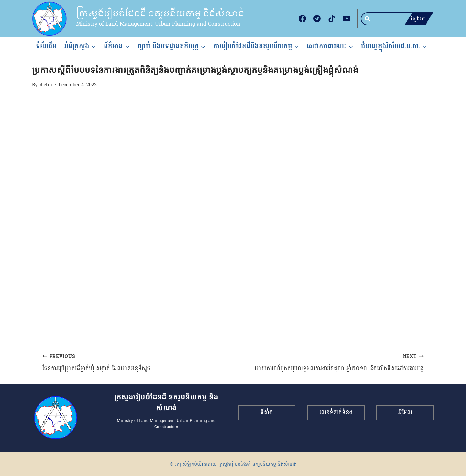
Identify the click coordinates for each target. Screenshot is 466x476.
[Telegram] (317, 19)
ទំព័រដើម (46, 46)
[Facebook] (302, 19)
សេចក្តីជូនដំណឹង (46, 58)
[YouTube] (347, 19)
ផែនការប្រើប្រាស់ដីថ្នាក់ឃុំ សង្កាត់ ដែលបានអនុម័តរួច (135, 363)
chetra (45, 85)
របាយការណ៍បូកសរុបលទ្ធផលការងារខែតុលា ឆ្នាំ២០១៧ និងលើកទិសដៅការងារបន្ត (331, 363)
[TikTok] (332, 19)
